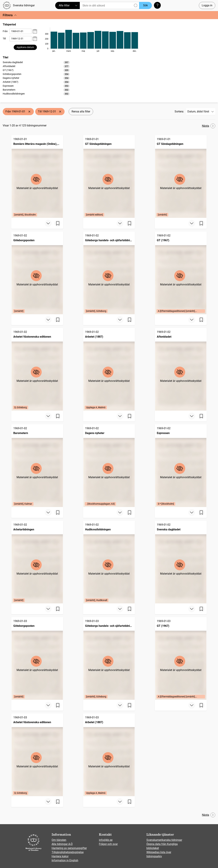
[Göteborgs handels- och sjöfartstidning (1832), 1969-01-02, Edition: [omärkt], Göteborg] (109, 273)
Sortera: (179, 111)
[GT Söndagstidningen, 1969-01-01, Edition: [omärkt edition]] (109, 176)
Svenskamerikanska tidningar (164, 840)
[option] (36, 62)
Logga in (207, 5)
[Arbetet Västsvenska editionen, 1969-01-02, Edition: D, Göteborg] (37, 369)
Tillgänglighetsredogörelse (68, 852)
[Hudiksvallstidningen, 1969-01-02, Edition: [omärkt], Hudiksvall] (109, 562)
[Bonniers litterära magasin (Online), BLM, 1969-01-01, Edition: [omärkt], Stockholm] (37, 176)
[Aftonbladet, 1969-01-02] (181, 369)
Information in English (65, 860)
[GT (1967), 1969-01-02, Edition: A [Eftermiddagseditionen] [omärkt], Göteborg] (181, 273)
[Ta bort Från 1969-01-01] (29, 112)
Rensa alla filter (81, 111)
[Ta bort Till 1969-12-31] (60, 112)
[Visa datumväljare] (35, 31)
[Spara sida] (58, 223)
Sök (145, 5)
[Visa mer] (48, 223)
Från (5, 31)
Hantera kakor (60, 856)
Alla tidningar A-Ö (62, 844)
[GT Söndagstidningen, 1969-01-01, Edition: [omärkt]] (181, 176)
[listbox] (36, 78)
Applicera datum (25, 47)
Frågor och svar (108, 844)
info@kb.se (106, 840)
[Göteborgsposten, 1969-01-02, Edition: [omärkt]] (37, 273)
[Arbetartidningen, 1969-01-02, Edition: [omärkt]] (37, 562)
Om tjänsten (59, 840)
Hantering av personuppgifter (69, 848)
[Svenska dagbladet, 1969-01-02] (181, 562)
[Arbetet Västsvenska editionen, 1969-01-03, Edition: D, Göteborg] (37, 755)
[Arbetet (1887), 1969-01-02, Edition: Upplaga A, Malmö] (109, 369)
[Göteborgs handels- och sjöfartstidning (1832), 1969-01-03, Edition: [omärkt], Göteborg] (109, 658)
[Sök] (109, 5)
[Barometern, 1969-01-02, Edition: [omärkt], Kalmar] (37, 466)
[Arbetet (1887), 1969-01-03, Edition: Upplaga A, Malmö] (109, 755)
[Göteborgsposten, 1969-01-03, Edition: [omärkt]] (37, 658)
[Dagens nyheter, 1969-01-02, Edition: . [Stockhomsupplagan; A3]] (109, 466)
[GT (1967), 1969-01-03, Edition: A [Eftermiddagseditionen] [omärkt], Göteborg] (181, 658)
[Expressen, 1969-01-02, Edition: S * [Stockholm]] (181, 466)
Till (4, 39)
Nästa (209, 126)
